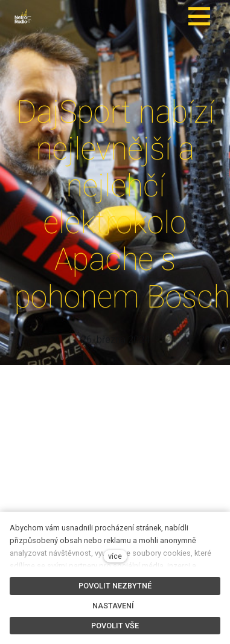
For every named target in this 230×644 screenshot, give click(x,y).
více (115, 556)
